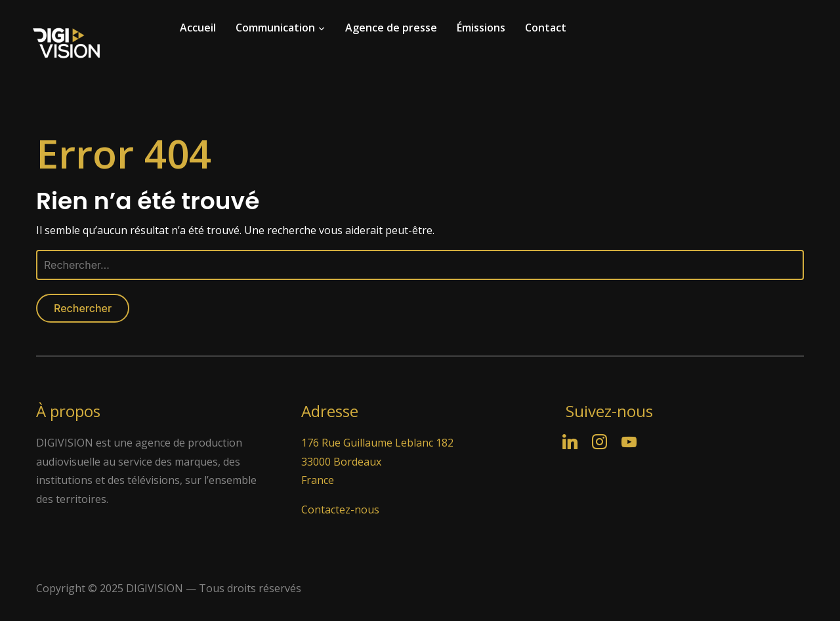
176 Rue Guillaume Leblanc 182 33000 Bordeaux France (377, 462)
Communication (275, 28)
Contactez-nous (340, 510)
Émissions (481, 28)
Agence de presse (391, 28)
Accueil (198, 28)
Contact (546, 28)
